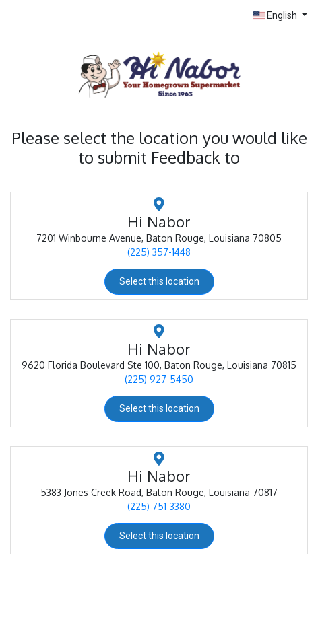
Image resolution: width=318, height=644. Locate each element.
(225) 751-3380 (159, 506)
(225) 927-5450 (159, 379)
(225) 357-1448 (159, 252)
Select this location (159, 281)
